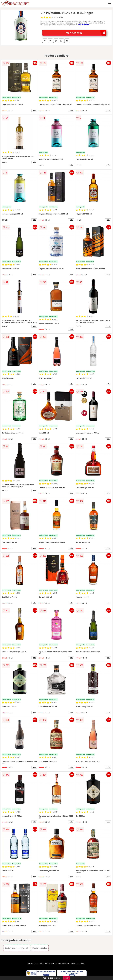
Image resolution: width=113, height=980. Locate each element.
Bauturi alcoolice (40, 948)
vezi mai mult (84, 25)
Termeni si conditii (35, 964)
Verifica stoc (86, 33)
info (34, 110)
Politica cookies (78, 964)
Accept (66, 978)
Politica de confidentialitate (57, 964)
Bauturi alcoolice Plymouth (17, 948)
